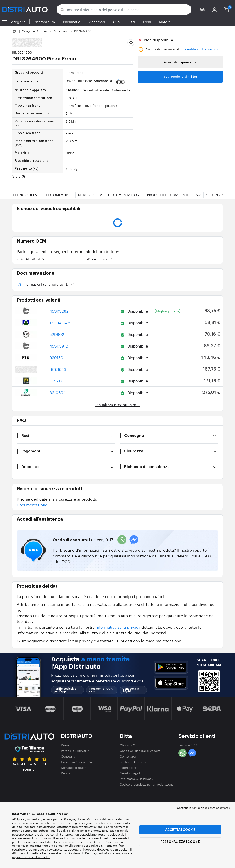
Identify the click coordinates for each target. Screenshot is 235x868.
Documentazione (125, 195)
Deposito (67, 773)
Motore (165, 22)
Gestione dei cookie (134, 762)
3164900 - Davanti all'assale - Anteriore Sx (98, 90)
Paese (65, 745)
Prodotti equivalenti (168, 195)
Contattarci (128, 756)
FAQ (197, 195)
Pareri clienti (128, 768)
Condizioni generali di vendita (140, 751)
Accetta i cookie (180, 830)
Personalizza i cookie (180, 842)
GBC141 (30, 259)
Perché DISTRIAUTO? (76, 751)
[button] (202, 10)
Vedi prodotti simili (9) (180, 77)
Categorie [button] (17, 22)
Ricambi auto (44, 22)
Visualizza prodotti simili (117, 405)
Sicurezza (216, 195)
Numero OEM (90, 195)
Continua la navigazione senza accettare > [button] (204, 808)
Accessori (97, 22)
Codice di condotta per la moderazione (147, 784)
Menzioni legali (130, 773)
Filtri (131, 22)
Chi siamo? (127, 745)
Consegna (68, 756)
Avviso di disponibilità (180, 62)
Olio (116, 22)
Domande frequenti (75, 768)
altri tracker (42, 857)
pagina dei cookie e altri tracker (95, 845)
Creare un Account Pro (77, 762)
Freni (147, 22)
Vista (19, 177)
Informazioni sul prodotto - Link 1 (46, 285)
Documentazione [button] (32, 505)
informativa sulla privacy (118, 627)
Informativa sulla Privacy (136, 779)
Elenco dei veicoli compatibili (43, 195)
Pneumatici (72, 22)
